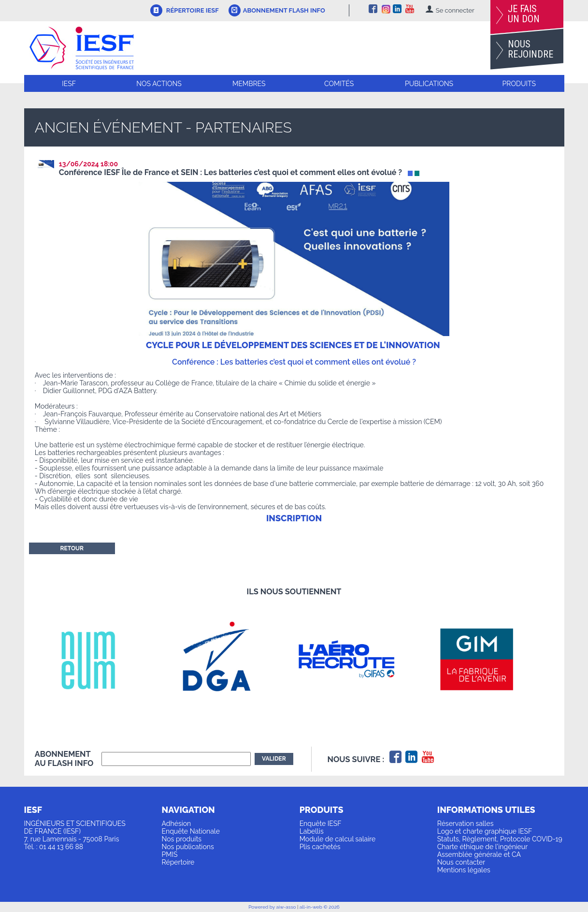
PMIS (170, 854)
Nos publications (188, 847)
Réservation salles (466, 824)
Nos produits (182, 839)
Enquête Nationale (191, 831)
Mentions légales (464, 870)
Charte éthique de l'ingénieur (482, 847)
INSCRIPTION (294, 518)
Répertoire (178, 862)
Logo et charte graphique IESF (485, 831)
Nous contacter (461, 862)
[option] (100, 659)
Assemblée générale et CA (479, 854)
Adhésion (177, 824)
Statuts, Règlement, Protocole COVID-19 (500, 839)
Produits (519, 84)
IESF (69, 84)
